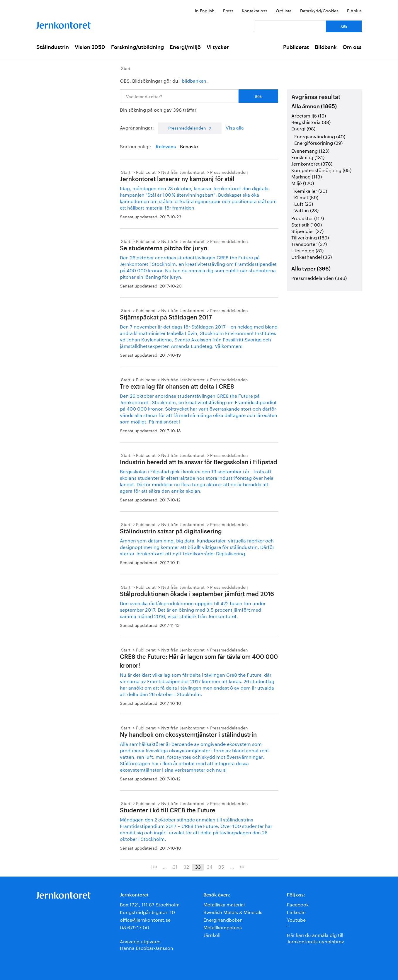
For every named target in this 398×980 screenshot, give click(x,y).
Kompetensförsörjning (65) (321, 170)
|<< (154, 866)
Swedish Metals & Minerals (233, 912)
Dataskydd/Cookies (319, 10)
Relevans (166, 147)
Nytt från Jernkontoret (183, 172)
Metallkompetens (223, 927)
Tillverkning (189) (310, 237)
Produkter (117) (308, 218)
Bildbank (326, 47)
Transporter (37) (309, 243)
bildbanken (194, 80)
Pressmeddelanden (187, 127)
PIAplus (354, 10)
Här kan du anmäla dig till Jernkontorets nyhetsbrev (315, 938)
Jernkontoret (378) (312, 163)
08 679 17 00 (135, 927)
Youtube (296, 919)
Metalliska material (224, 904)
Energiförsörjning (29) (318, 142)
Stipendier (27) (307, 230)
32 (186, 866)
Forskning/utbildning (137, 47)
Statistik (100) (307, 224)
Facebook (298, 904)
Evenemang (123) (310, 150)
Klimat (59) (306, 197)
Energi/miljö (185, 47)
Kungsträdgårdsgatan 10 (147, 912)
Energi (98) (303, 128)
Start (126, 68)
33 (198, 867)
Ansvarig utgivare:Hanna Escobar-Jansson (147, 944)
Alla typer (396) (311, 269)
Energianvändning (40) (320, 136)
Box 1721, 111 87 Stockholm (150, 904)
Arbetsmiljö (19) (309, 115)
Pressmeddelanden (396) (319, 277)
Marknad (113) (307, 176)
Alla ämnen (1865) (314, 106)
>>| (243, 866)
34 (210, 866)
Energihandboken (223, 919)
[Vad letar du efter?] (290, 26)
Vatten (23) (306, 210)
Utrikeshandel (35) (312, 256)
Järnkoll (212, 934)
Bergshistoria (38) (311, 121)
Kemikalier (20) (311, 190)
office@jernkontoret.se (145, 919)
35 (221, 866)
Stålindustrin (53, 47)
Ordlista (284, 10)
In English (205, 10)
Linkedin (296, 912)
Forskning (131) (308, 157)
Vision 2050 (90, 47)
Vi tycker (218, 47)
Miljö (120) (303, 182)
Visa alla (235, 127)
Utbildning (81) (307, 250)
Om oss (352, 47)
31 (175, 866)
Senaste (189, 147)
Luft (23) (304, 203)
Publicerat (296, 47)
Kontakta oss (255, 10)
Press (228, 10)
